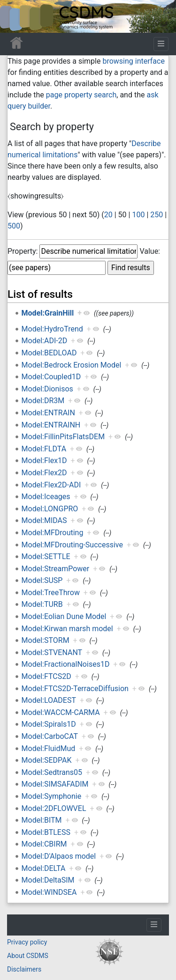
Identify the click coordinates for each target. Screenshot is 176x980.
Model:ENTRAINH (51, 425)
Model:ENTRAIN (48, 413)
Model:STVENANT (52, 652)
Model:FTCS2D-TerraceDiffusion (75, 689)
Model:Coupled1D (51, 377)
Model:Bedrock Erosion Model (72, 365)
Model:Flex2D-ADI (51, 485)
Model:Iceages (46, 497)
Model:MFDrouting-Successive (72, 545)
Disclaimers (24, 969)
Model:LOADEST (49, 700)
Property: (23, 251)
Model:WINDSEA (49, 892)
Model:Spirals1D (49, 724)
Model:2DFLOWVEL (54, 808)
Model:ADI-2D (45, 341)
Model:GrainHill (48, 313)
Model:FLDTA (44, 449)
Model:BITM (42, 820)
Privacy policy (27, 942)
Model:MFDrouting (53, 533)
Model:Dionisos (47, 389)
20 (108, 215)
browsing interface (133, 61)
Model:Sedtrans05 (52, 772)
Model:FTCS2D (46, 676)
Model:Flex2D (44, 473)
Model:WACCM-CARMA (61, 712)
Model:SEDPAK (47, 760)
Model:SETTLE (46, 556)
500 (14, 226)
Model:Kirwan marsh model (67, 629)
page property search (81, 95)
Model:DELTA (44, 868)
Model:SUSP (42, 580)
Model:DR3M (43, 401)
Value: (150, 251)
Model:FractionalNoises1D (66, 664)
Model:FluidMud (49, 748)
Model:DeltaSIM (48, 880)
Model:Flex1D (44, 461)
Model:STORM (46, 640)
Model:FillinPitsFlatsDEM (63, 437)
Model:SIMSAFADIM (55, 784)
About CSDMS (28, 956)
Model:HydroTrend (52, 329)
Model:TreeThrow (51, 593)
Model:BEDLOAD (49, 353)
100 (138, 215)
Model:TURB (42, 604)
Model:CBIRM (44, 844)
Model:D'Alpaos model (59, 856)
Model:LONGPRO (50, 509)
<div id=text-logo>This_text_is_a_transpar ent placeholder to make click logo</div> (15, 16)
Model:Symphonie (52, 796)
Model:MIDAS (44, 520)
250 (157, 215)
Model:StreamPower (56, 569)
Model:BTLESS (46, 832)
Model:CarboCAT (50, 736)
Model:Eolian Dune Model (64, 616)
